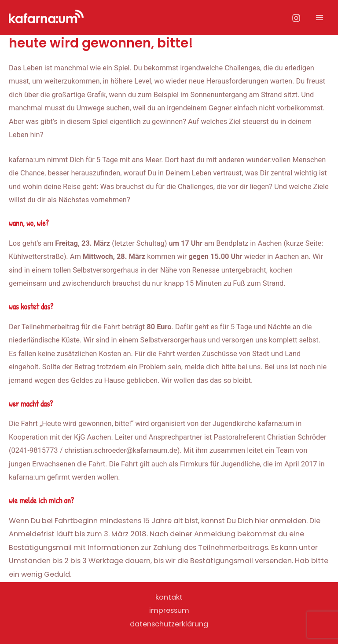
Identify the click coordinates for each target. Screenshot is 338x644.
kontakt (169, 597)
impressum (169, 610)
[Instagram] (296, 18)
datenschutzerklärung (169, 624)
